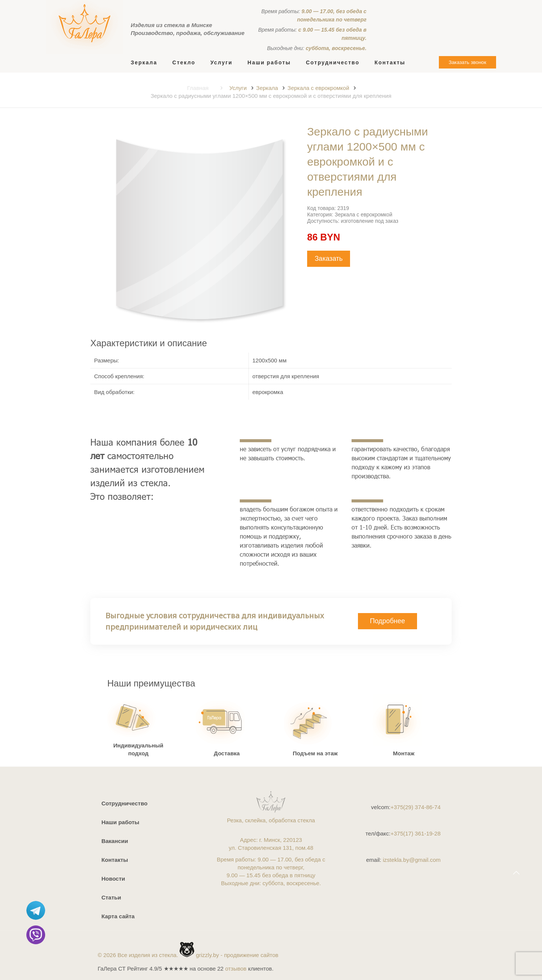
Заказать (329, 259)
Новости (113, 879)
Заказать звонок (467, 62)
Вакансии (115, 841)
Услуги (238, 88)
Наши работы (120, 822)
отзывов (236, 969)
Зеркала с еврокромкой (318, 88)
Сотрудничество (124, 803)
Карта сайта (118, 916)
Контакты (115, 860)
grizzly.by (207, 955)
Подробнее (387, 621)
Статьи (111, 897)
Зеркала (267, 88)
